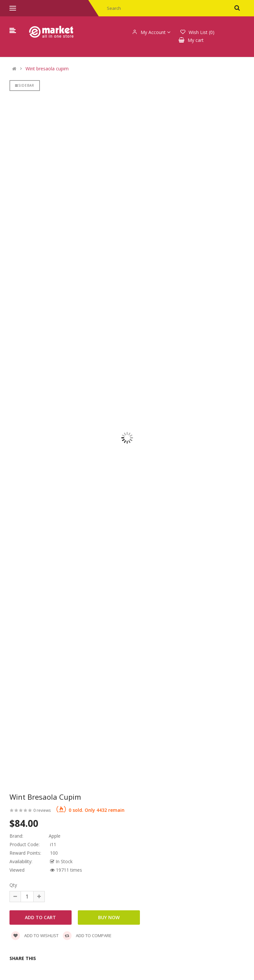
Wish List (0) (197, 32)
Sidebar (25, 85)
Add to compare (87, 935)
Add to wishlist (35, 935)
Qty (13, 885)
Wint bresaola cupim (47, 69)
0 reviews (42, 810)
